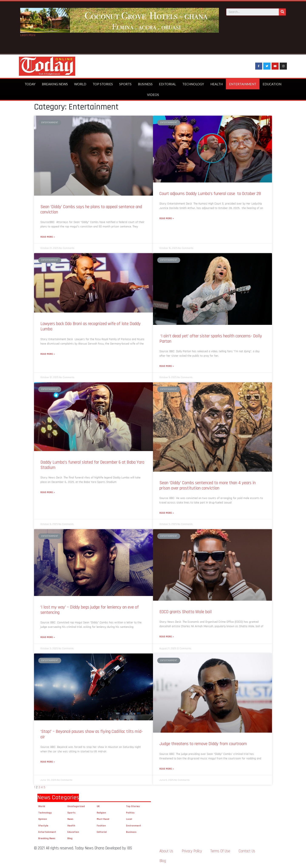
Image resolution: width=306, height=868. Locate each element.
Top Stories (103, 84)
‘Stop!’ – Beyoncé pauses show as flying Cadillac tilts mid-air (92, 734)
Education (272, 84)
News (70, 819)
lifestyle (43, 826)
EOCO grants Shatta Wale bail (186, 612)
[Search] (282, 11)
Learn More (28, 35)
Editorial (167, 84)
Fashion (101, 826)
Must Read (103, 819)
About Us (166, 851)
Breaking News (55, 84)
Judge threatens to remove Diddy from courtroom (203, 744)
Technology (193, 84)
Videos (153, 95)
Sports (125, 84)
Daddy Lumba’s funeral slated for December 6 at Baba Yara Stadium (92, 465)
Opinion (43, 819)
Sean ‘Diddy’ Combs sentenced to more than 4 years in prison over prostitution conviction (208, 485)
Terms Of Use (220, 851)
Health (217, 84)
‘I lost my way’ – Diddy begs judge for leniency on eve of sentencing (90, 610)
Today (30, 84)
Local (129, 819)
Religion (101, 813)
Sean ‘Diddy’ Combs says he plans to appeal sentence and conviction (91, 209)
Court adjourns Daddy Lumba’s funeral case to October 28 (210, 194)
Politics (130, 813)
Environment (134, 826)
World (80, 84)
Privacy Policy (192, 851)
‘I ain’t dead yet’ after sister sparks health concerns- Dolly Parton (211, 339)
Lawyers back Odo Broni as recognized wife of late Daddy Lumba (91, 326)
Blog (70, 838)
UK (98, 806)
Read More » (48, 237)
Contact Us (247, 851)
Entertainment (243, 84)
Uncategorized (76, 806)
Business (145, 84)
